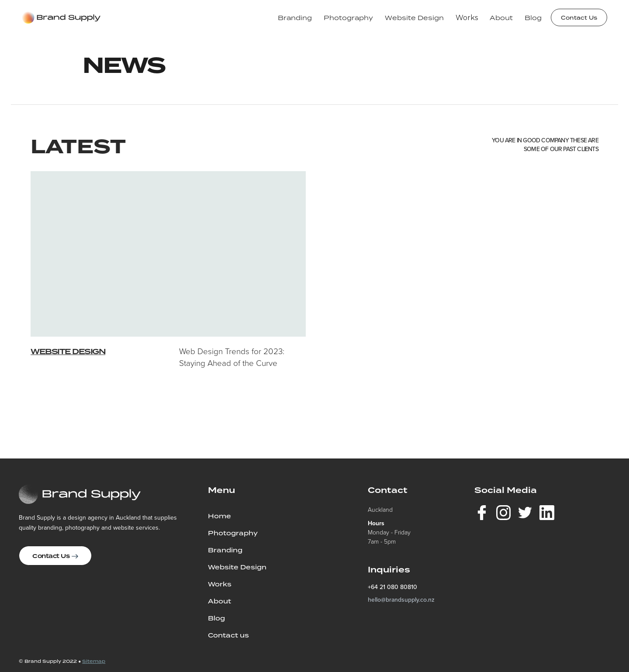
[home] (61, 17)
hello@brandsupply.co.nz (401, 600)
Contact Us (579, 18)
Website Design (68, 352)
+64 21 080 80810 (392, 587)
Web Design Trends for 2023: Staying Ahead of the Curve (232, 357)
